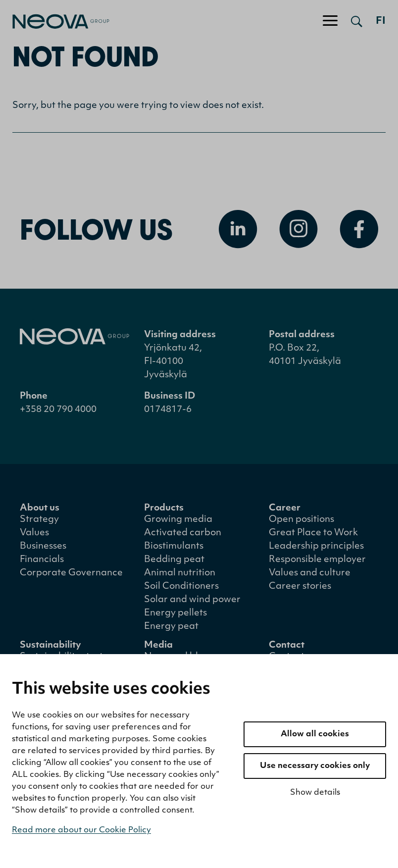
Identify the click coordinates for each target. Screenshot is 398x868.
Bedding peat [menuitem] (174, 560)
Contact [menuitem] (287, 645)
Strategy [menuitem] (39, 520)
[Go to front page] (55, 22)
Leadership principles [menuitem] (316, 546)
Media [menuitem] (158, 645)
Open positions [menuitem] (301, 520)
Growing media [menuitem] (178, 520)
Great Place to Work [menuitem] (313, 533)
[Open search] (357, 21)
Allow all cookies (315, 734)
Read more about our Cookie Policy (81, 830)
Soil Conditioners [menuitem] (181, 587)
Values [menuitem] (34, 533)
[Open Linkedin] (238, 229)
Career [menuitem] (285, 508)
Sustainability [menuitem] (50, 645)
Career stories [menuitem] (300, 587)
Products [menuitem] (164, 508)
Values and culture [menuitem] (310, 573)
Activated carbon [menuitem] (183, 533)
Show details (315, 793)
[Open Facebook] (359, 229)
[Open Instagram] (298, 229)
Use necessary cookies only (315, 766)
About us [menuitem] (40, 508)
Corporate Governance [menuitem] (71, 573)
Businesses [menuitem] (43, 546)
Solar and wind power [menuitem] (192, 600)
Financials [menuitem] (42, 560)
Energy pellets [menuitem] (175, 613)
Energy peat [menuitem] (171, 627)
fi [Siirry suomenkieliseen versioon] (381, 21)
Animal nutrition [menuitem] (180, 573)
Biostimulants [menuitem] (174, 546)
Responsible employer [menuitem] (317, 560)
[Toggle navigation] (330, 21)
